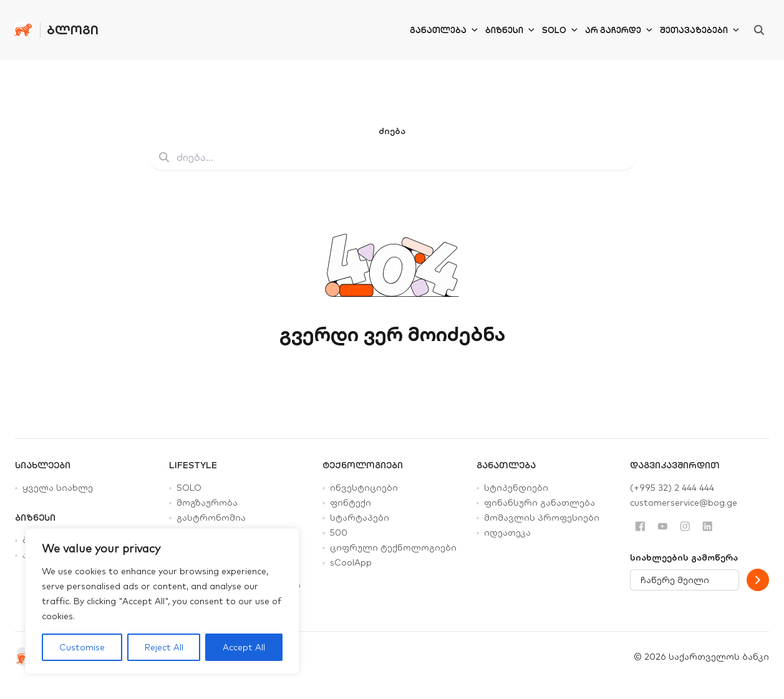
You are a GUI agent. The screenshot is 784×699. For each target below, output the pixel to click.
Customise (82, 647)
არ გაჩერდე (619, 30)
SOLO (560, 30)
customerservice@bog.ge (684, 503)
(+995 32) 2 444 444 (672, 488)
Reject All (164, 647)
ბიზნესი (510, 30)
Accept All (244, 647)
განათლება (444, 30)
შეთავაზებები (699, 30)
